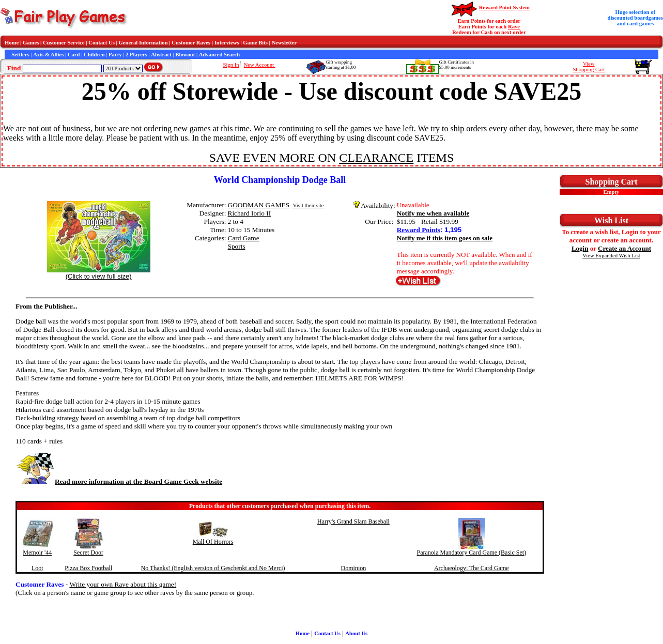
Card (74, 55)
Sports (237, 246)
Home (12, 43)
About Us (356, 633)
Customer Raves (191, 43)
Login (580, 248)
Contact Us (102, 43)
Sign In (231, 65)
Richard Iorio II (250, 213)
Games (31, 43)
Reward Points (419, 230)
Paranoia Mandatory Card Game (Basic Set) (472, 553)
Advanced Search (219, 55)
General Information (143, 43)
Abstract (161, 55)
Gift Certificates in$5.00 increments (457, 65)
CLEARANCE (376, 158)
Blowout (185, 55)
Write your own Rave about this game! (123, 584)
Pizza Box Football (88, 568)
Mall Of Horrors (213, 542)
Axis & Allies (48, 55)
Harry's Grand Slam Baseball (353, 522)
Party (115, 55)
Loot (37, 568)
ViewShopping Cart (589, 67)
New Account (260, 65)
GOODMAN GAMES (259, 205)
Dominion (354, 568)
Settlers (20, 55)
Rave (514, 27)
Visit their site (309, 205)
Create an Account (625, 248)
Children (94, 55)
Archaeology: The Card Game (472, 568)
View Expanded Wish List (611, 256)
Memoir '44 (37, 553)
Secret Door (88, 553)
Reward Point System (504, 7)
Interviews (227, 43)
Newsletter (284, 43)
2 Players (136, 55)
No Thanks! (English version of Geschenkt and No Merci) (213, 568)
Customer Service (64, 43)
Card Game (244, 238)
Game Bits (255, 43)
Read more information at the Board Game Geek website (119, 481)
